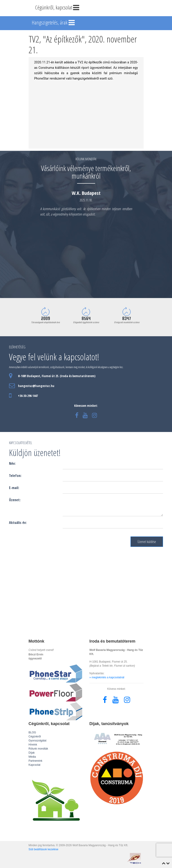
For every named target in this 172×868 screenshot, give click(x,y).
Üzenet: (15, 500)
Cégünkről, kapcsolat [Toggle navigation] (58, 8)
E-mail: (14, 488)
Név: (12, 463)
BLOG (32, 732)
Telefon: (15, 476)
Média (32, 757)
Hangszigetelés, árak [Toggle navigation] (54, 23)
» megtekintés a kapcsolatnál (107, 677)
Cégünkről (35, 737)
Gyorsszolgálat (38, 741)
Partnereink (36, 761)
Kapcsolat (35, 765)
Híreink (33, 745)
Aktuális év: (18, 523)
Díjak (32, 753)
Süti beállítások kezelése (44, 849)
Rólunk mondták (38, 749)
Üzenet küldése (147, 542)
